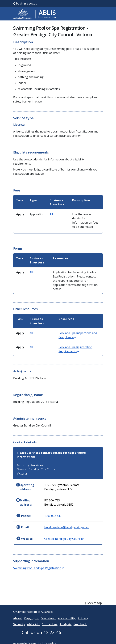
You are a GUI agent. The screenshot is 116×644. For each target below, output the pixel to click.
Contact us (50, 628)
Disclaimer (48, 622)
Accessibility (67, 622)
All (51, 214)
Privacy (83, 622)
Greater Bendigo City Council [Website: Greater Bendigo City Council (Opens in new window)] (64, 539)
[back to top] (58, 607)
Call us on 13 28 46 (42, 636)
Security (19, 628)
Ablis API (34, 628)
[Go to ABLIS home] (35, 14)
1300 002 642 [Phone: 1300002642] (53, 516)
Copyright (31, 622)
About (18, 622)
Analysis (66, 628)
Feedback (80, 628)
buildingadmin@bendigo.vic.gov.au (67, 527)
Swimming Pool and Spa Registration (38, 568)
